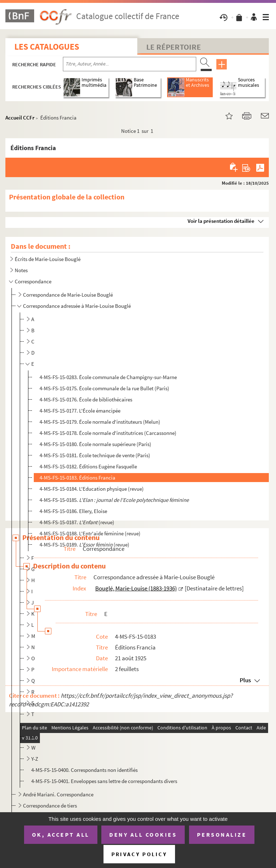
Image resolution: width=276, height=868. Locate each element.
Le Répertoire (174, 47)
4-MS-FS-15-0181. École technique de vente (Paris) (95, 455)
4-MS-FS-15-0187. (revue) (77, 522)
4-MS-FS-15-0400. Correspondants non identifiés (84, 770)
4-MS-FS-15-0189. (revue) (84, 545)
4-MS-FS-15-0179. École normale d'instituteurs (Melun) (100, 422)
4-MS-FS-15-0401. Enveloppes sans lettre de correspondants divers (104, 781)
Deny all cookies (143, 835)
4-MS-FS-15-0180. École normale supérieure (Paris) (95, 444)
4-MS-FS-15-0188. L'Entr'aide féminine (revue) (90, 533)
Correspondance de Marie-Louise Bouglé (68, 295)
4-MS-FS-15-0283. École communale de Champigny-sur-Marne (108, 377)
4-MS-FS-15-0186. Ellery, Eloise (73, 511)
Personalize (222, 835)
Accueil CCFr (20, 118)
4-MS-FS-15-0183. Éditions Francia (77, 478)
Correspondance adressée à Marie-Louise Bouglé (77, 306)
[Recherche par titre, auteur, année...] (130, 64)
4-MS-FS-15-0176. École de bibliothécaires (86, 399)
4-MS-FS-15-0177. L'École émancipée (80, 411)
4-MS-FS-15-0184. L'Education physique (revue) (92, 489)
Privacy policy (139, 854)
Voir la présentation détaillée (221, 221)
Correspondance (33, 281)
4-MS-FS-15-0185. (114, 500)
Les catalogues (47, 47)
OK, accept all (61, 835)
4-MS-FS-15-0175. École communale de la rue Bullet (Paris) (104, 388)
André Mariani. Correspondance (58, 794)
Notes (21, 270)
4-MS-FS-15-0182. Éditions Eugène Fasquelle (88, 466)
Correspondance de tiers (50, 806)
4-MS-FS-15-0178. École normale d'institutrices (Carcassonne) (108, 433)
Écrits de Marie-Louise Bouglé (48, 259)
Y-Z (35, 759)
